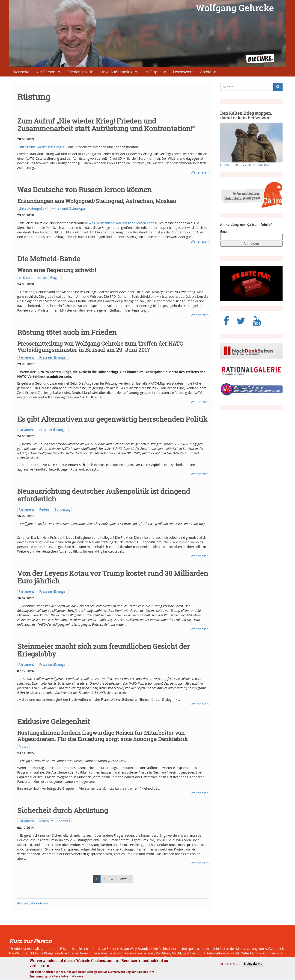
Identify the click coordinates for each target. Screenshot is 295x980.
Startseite (21, 72)
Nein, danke (253, 966)
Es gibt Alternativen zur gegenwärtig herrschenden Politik (112, 419)
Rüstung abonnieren (33, 903)
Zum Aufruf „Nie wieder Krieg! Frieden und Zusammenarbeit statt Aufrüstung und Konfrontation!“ (106, 125)
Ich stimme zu (229, 966)
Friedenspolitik (80, 72)
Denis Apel (230, 165)
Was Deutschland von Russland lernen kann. (124, 223)
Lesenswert (183, 72)
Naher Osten (127, 958)
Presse (23, 746)
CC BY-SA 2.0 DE (256, 165)
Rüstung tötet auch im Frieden (67, 332)
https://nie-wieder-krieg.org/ (43, 147)
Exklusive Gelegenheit (54, 721)
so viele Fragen (49, 278)
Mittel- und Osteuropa (68, 208)
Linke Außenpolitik (117, 73)
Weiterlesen (200, 172)
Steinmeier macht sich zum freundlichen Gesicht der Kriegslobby (103, 650)
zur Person (47, 73)
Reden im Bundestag (55, 509)
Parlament (26, 357)
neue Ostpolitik (155, 958)
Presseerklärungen (53, 357)
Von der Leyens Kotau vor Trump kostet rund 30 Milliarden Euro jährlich (113, 577)
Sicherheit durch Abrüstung (63, 810)
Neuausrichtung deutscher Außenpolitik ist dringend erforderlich (104, 495)
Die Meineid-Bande (49, 259)
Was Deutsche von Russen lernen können (84, 190)
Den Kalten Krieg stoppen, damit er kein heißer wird (246, 115)
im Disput (154, 73)
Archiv (207, 73)
